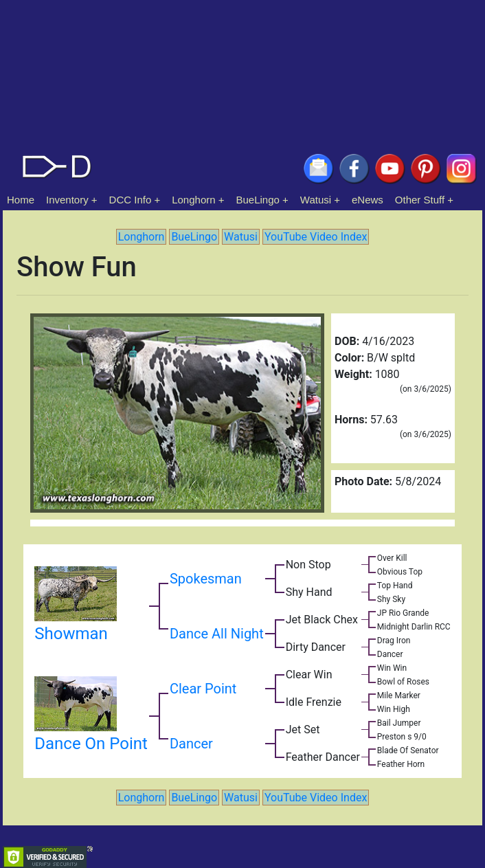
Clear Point (203, 689)
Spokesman (206, 579)
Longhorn (193, 200)
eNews (368, 200)
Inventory (67, 200)
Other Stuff (420, 200)
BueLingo (258, 200)
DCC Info (131, 200)
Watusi (316, 200)
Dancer (191, 744)
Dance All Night (217, 634)
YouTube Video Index (316, 237)
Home (21, 200)
